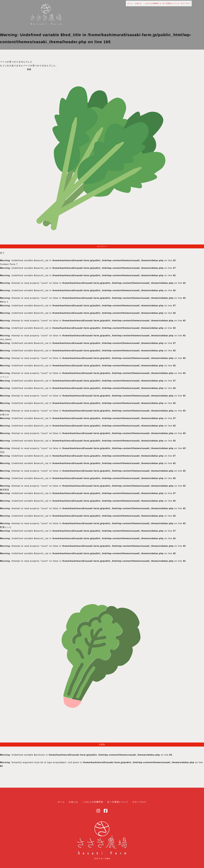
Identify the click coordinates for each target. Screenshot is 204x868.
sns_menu (6, 339)
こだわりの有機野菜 (119, 6)
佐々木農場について (145, 6)
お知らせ (100, 6)
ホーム (88, 6)
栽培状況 (5, 490)
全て (2, 253)
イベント (5, 377)
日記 (2, 452)
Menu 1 (4, 302)
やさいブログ (168, 6)
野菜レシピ (6, 527)
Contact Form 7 (9, 264)
